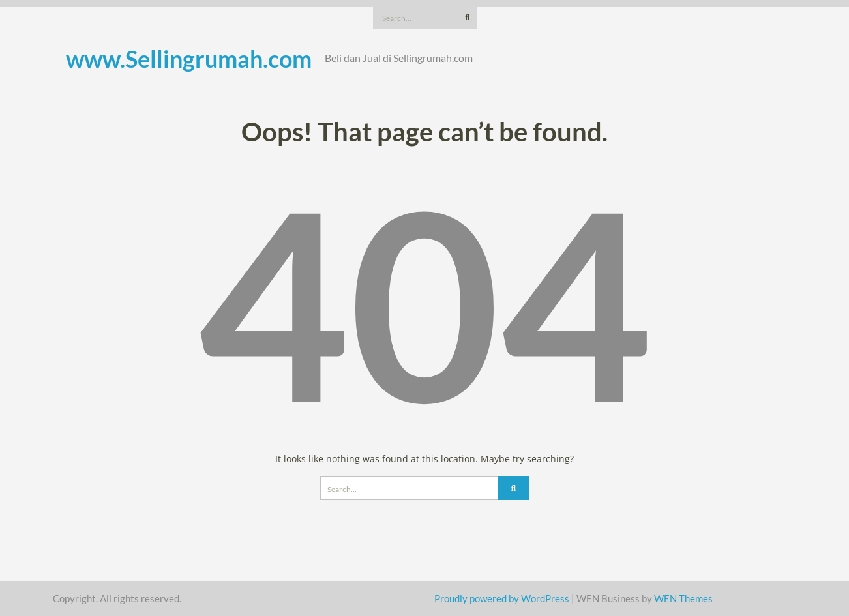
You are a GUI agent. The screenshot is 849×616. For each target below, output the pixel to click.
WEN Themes (683, 598)
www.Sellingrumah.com (189, 59)
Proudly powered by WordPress (502, 598)
